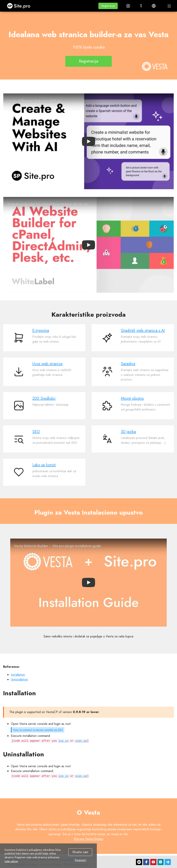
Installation (18, 675)
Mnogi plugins (132, 398)
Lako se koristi (44, 465)
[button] (108, 6)
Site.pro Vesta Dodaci (89, 839)
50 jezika (128, 432)
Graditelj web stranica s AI (143, 331)
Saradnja (128, 364)
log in (64, 741)
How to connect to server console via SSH (38, 730)
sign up (81, 741)
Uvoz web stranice (47, 364)
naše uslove (11, 861)
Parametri (80, 860)
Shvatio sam (80, 852)
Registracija (88, 61)
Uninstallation (19, 679)
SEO (36, 432)
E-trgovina (41, 331)
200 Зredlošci (44, 398)
